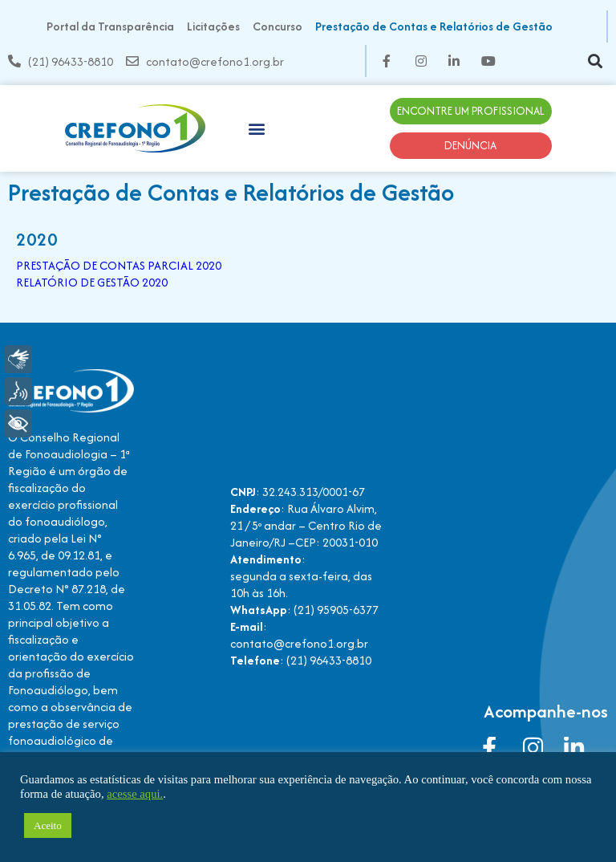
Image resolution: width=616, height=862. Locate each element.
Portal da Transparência (110, 26)
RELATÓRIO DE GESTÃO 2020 (92, 282)
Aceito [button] (48, 825)
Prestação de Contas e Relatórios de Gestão (434, 26)
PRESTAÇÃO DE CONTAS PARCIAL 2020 (119, 265)
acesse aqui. (135, 794)
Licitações (213, 26)
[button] (595, 61)
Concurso (278, 26)
